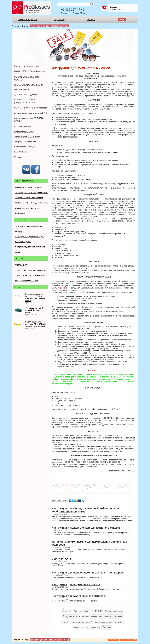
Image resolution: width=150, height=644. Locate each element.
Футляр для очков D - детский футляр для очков (35, 310)
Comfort (68, 611)
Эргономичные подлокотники (27, 136)
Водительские (71, 616)
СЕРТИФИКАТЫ (62, 559)
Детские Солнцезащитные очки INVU (31, 113)
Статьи (24, 26)
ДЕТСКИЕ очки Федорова (25, 95)
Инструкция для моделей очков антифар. (79, 596)
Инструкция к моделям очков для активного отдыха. (86, 528)
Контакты (91, 20)
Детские (85, 617)
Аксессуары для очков (24, 131)
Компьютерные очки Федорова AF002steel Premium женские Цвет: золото (36, 297)
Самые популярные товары (26, 66)
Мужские (119, 622)
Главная (16, 26)
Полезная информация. (25, 147)
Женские (96, 616)
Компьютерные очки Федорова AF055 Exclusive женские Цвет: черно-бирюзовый (31, 208)
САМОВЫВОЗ (21, 265)
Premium (97, 611)
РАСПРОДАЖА (21, 152)
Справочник (59, 20)
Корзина (113, 7)
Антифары (118, 611)
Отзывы (18, 157)
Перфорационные (81, 628)
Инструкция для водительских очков (76, 584)
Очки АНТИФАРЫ (22, 89)
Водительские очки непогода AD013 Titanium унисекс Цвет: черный (36, 324)
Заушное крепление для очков (28, 187)
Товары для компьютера (25, 142)
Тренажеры (95, 628)
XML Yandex (113, 640)
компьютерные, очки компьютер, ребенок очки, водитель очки (87, 622)
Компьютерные (58, 288)
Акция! (122, 20)
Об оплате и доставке (28, 20)
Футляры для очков (23, 126)
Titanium (108, 611)
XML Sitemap (126, 640)
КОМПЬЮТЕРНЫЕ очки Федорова (29, 71)
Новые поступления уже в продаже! (30, 270)
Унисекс (107, 627)
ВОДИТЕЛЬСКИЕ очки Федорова (29, 84)
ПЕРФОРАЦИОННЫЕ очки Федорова (31, 108)
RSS (135, 640)
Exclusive (78, 611)
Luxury (86, 611)
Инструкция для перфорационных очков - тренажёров (87, 573)
